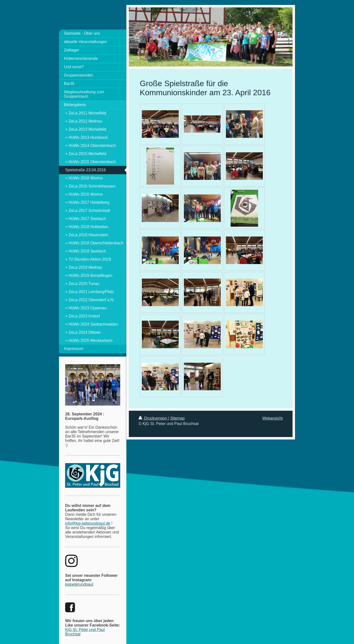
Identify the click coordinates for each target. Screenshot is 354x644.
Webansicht (273, 418)
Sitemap (177, 418)
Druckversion (153, 418)
